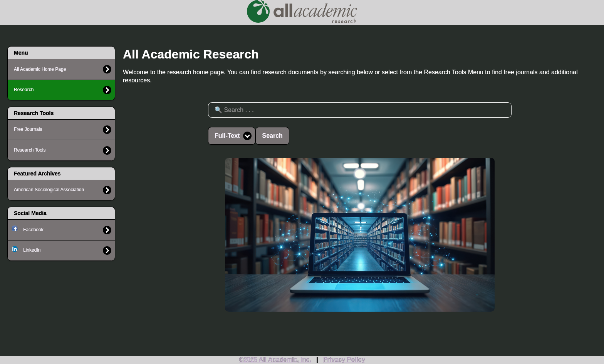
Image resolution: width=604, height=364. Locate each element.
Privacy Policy (344, 360)
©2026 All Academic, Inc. (275, 360)
